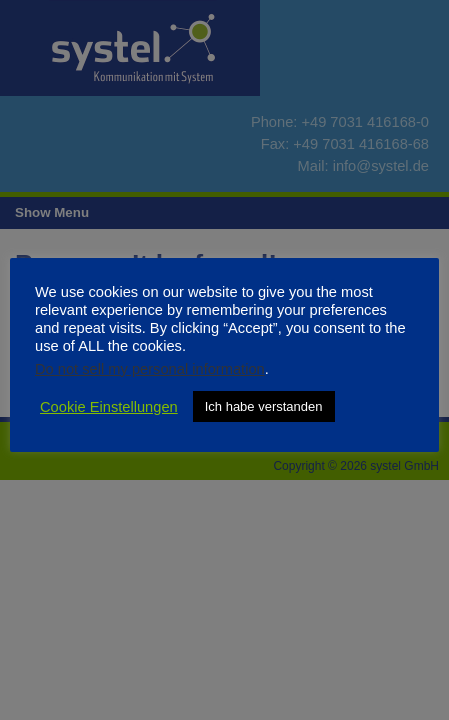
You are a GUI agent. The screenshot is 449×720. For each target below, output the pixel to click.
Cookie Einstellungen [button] (109, 407)
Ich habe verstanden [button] (264, 406)
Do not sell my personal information (150, 369)
